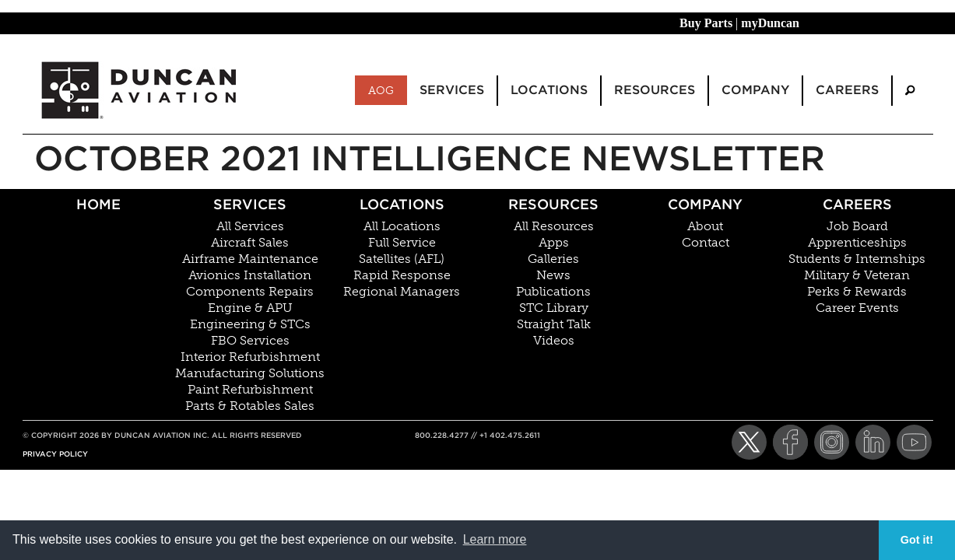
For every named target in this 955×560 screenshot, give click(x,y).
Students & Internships (857, 259)
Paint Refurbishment (250, 390)
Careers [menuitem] (847, 90)
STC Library (554, 308)
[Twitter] (749, 442)
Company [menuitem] (755, 90)
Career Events (857, 308)
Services (250, 204)
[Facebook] (790, 442)
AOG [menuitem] (381, 90)
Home (98, 204)
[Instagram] (832, 442)
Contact (706, 243)
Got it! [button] (917, 540)
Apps (554, 243)
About (705, 226)
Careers (857, 204)
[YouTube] (914, 442)
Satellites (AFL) (402, 259)
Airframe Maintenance (250, 259)
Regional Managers (402, 292)
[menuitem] (910, 91)
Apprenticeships (857, 243)
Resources (553, 204)
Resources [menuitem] (655, 90)
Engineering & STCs (250, 324)
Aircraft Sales (250, 243)
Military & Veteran (857, 275)
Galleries (553, 259)
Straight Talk (554, 324)
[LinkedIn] (873, 442)
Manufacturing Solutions (250, 373)
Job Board (857, 226)
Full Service (402, 243)
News (553, 275)
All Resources (554, 226)
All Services (250, 226)
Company (705, 204)
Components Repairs (250, 292)
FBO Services (250, 341)
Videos (554, 341)
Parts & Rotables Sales (250, 406)
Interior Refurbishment (250, 357)
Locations (402, 204)
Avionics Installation (250, 275)
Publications (553, 292)
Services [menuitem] (452, 90)
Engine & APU (250, 308)
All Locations (402, 226)
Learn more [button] (495, 539)
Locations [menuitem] (549, 90)
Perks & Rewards (857, 292)
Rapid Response (402, 275)
